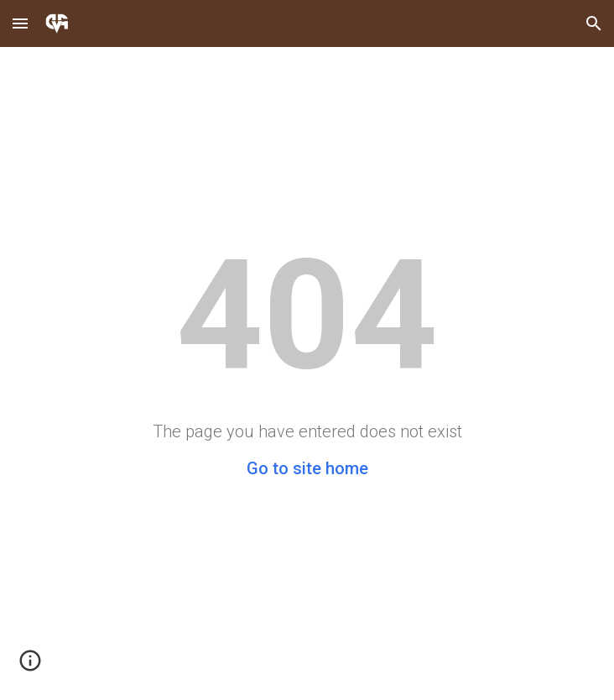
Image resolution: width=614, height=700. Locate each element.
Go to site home (307, 468)
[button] (20, 23)
